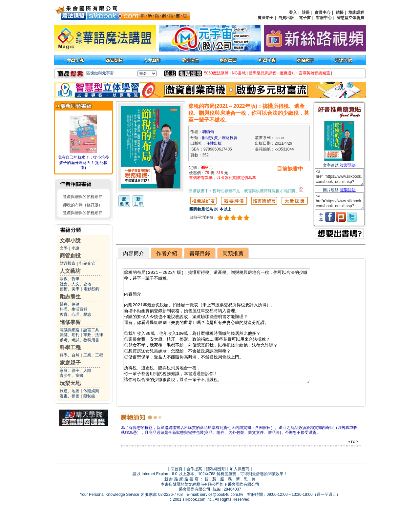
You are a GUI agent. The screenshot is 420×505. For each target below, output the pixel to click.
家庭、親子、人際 (75, 371)
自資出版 (286, 18)
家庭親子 (70, 363)
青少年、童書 (72, 375)
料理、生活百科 (73, 309)
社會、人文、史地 (75, 284)
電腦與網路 (70, 330)
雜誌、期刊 (70, 335)
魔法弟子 (265, 18)
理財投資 (230, 138)
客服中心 (324, 18)
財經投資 (68, 263)
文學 (64, 248)
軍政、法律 (93, 335)
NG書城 (239, 73)
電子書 (305, 18)
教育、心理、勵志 (75, 314)
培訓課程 (356, 12)
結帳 (340, 12)
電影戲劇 (91, 289)
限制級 (89, 396)
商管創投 (70, 256)
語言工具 (91, 330)
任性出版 (214, 143)
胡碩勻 (208, 132)
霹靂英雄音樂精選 (314, 73)
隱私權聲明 (216, 469)
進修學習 (70, 322)
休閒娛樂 (91, 391)
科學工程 (70, 347)
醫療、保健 (70, 304)
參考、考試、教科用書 (79, 340)
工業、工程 (93, 355)
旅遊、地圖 (70, 391)
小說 (75, 248)
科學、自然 (70, 355)
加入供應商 (240, 469)
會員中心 (323, 12)
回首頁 (177, 469)
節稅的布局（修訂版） (83, 205)
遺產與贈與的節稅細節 (83, 197)
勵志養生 (70, 297)
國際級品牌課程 (262, 73)
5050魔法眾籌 (216, 73)
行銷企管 (87, 263)
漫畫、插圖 (70, 396)
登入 (293, 12)
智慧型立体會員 (350, 18)
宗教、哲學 (70, 279)
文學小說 (70, 241)
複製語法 (348, 165)
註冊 (306, 12)
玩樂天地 (70, 383)
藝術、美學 (70, 289)
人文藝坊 (70, 271)
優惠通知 (287, 73)
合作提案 (194, 469)
